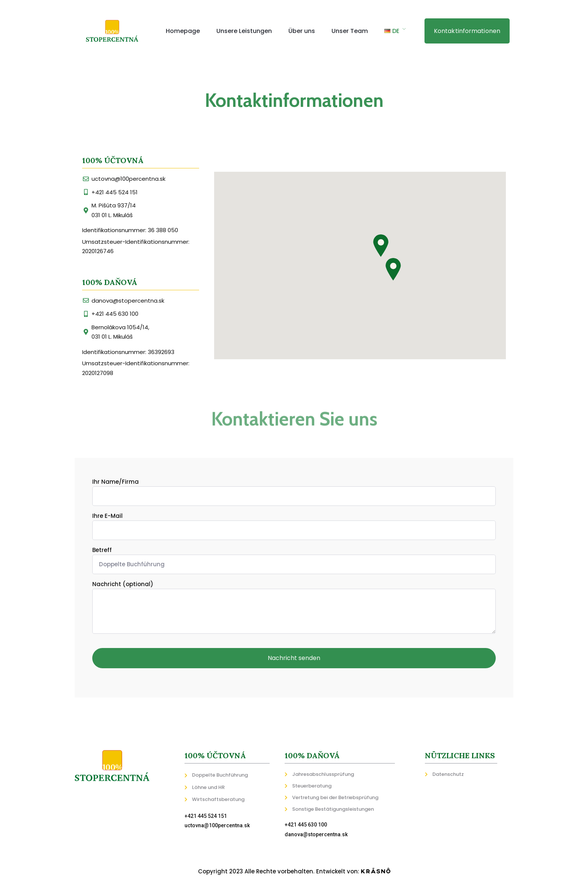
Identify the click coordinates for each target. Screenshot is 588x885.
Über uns (302, 31)
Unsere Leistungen (244, 31)
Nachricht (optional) (294, 608)
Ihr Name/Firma (294, 492)
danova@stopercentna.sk (316, 834)
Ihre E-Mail (294, 526)
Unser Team (350, 31)
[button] (467, 31)
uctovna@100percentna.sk (217, 825)
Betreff (294, 560)
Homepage (183, 31)
